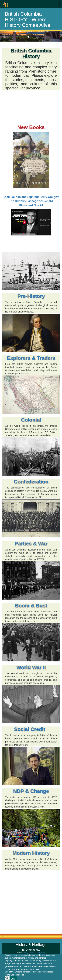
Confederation (31, 482)
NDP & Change (31, 791)
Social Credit (31, 729)
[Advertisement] (30, 903)
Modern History (31, 853)
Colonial (31, 420)
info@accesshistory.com (34, 953)
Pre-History (31, 296)
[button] (5, 36)
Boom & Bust (31, 605)
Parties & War (31, 543)
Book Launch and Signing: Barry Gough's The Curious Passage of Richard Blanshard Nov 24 (31, 201)
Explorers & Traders (31, 358)
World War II (31, 667)
